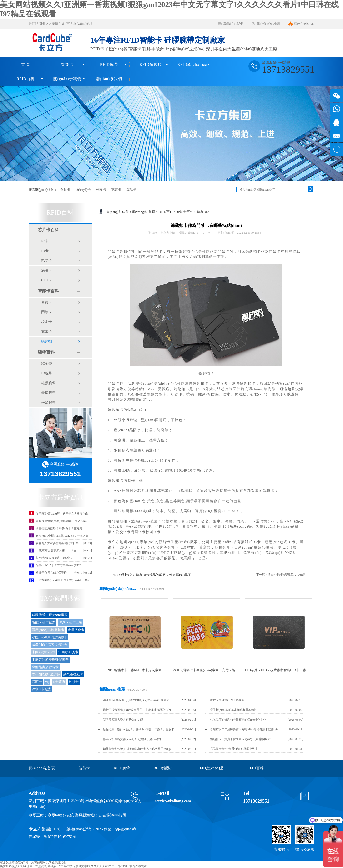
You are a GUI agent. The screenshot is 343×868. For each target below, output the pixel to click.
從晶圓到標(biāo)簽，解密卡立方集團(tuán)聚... (65, 514)
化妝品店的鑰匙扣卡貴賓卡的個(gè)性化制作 (238, 720)
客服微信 (281, 849)
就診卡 (131, 190)
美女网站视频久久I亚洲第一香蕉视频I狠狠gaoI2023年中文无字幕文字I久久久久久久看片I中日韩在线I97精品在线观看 (73, 866)
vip (47, 682)
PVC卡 (46, 261)
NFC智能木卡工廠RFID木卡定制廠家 (134, 670)
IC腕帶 (47, 363)
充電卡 (116, 190)
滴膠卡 (47, 270)
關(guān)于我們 (67, 79)
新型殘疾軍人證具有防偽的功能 (123, 720)
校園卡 (101, 190)
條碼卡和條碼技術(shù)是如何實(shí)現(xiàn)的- (132, 739)
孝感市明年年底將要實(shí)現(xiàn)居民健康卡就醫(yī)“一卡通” (246, 729)
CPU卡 (46, 280)
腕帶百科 (46, 352)
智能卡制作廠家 (44, 622)
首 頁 (26, 64)
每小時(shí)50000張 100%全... (54, 558)
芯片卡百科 (48, 230)
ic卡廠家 (59, 682)
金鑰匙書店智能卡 (45, 667)
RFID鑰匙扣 (151, 64)
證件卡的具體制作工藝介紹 (227, 700)
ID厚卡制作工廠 (70, 622)
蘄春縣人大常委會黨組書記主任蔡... (58, 543)
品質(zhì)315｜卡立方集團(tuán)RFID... (60, 565)
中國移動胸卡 (68, 652)
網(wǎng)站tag (304, 24)
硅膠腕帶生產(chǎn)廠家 (50, 615)
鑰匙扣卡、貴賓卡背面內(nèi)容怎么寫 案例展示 (240, 739)
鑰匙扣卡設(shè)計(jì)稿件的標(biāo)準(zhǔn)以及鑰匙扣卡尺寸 (139, 700)
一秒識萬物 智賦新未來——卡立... (57, 550)
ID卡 (45, 251)
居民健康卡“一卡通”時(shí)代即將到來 (234, 749)
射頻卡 (74, 682)
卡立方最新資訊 (60, 497)
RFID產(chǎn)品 (192, 64)
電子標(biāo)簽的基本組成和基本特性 (234, 710)
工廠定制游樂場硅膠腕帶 (50, 660)
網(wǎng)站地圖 (269, 24)
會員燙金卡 (76, 630)
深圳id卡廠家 (42, 689)
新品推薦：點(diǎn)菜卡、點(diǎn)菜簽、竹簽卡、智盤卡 (139, 729)
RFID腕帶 (109, 64)
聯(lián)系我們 (233, 24)
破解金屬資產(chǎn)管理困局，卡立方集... (62, 521)
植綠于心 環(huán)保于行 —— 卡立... (59, 573)
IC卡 (45, 241)
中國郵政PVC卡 (43, 652)
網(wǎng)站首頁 (144, 212)
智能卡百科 (48, 291)
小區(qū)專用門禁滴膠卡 (50, 637)
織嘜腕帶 (48, 393)
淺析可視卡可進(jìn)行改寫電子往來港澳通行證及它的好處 (139, 710)
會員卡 (65, 190)
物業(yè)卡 (83, 190)
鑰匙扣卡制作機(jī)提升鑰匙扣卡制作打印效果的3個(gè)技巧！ (139, 749)
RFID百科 (26, 79)
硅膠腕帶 (48, 383)
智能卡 (67, 64)
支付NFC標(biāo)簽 (46, 674)
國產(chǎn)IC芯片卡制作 (50, 645)
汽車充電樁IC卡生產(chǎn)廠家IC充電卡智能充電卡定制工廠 (217, 670)
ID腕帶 (47, 373)
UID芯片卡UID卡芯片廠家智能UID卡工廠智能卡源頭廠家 (287, 670)
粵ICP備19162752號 (60, 837)
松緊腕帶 (48, 403)
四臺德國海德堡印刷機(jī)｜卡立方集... (60, 528)
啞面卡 (37, 682)
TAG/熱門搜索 (60, 598)
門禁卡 (47, 312)
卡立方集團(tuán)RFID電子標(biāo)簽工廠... (63, 580)
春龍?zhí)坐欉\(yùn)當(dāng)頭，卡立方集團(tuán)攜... (69, 536)
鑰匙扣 (47, 341)
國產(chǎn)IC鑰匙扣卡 (48, 630)
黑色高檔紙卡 (73, 674)
